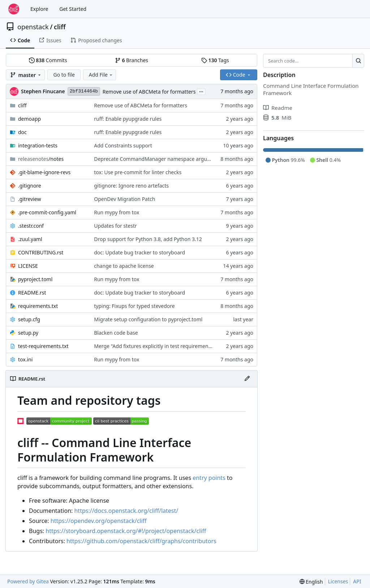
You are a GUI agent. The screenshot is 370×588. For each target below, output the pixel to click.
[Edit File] (247, 379)
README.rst (32, 293)
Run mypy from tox (117, 212)
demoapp (29, 119)
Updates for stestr (115, 226)
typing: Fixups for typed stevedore (134, 306)
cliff (60, 27)
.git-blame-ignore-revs (44, 172)
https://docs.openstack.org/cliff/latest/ (126, 511)
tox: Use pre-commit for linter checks (138, 172)
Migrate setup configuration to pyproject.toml (148, 319)
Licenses (338, 581)
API (357, 581)
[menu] (311, 582)
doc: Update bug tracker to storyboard (139, 252)
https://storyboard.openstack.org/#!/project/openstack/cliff (126, 531)
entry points (209, 478)
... (201, 91)
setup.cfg (29, 319)
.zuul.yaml (30, 239)
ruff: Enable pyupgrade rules (128, 119)
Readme (278, 108)
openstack (33, 27)
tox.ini (25, 359)
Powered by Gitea (28, 581)
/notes (41, 159)
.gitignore (30, 186)
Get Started (73, 9)
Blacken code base (116, 333)
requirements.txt (38, 306)
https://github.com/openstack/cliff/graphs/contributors (141, 541)
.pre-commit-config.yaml (47, 212)
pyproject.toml (35, 279)
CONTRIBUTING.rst (41, 252)
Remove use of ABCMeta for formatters (149, 92)
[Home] (14, 9)
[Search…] (358, 61)
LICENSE (28, 266)
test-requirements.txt (43, 346)
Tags (215, 60)
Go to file (64, 75)
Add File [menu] (101, 75)
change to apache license (124, 266)
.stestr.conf (31, 226)
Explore (39, 9)
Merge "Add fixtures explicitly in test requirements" (154, 346)
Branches (132, 60)
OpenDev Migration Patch (124, 199)
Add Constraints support (123, 145)
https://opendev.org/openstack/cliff (99, 521)
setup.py (28, 333)
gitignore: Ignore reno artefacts (131, 186)
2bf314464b (84, 91)
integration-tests (38, 145)
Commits (48, 60)
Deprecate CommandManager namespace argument (157, 159)
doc (22, 132)
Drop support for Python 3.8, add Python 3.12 (148, 239)
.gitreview (30, 199)
